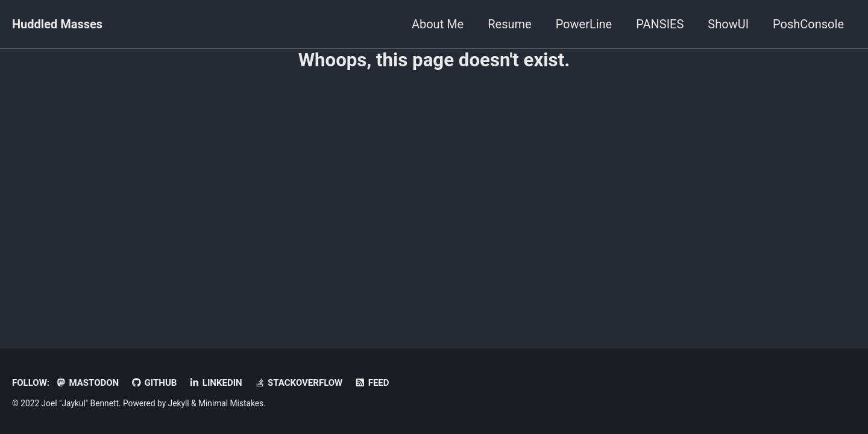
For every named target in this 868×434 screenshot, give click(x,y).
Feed (372, 383)
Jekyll (179, 403)
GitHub (154, 383)
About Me (438, 24)
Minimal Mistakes (231, 403)
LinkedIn (215, 383)
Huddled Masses (57, 24)
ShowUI (728, 24)
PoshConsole (808, 24)
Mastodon (87, 383)
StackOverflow (299, 383)
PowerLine (584, 24)
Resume (509, 24)
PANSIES (660, 24)
